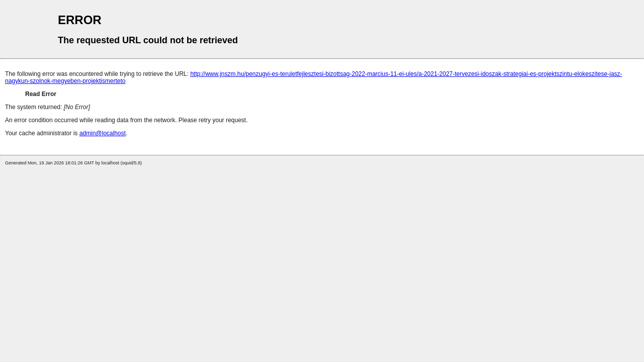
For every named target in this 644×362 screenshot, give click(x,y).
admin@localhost (103, 133)
